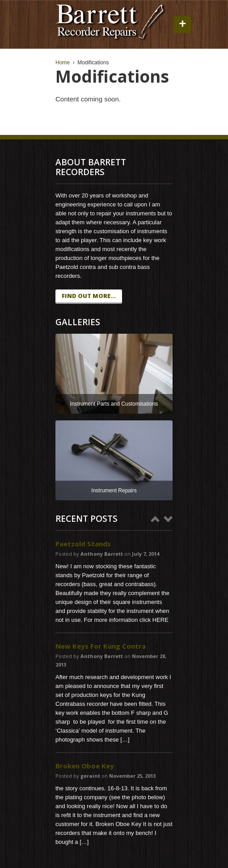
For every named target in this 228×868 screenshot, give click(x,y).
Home (63, 63)
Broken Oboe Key (85, 766)
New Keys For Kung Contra (101, 646)
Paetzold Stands (83, 544)
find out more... (89, 296)
